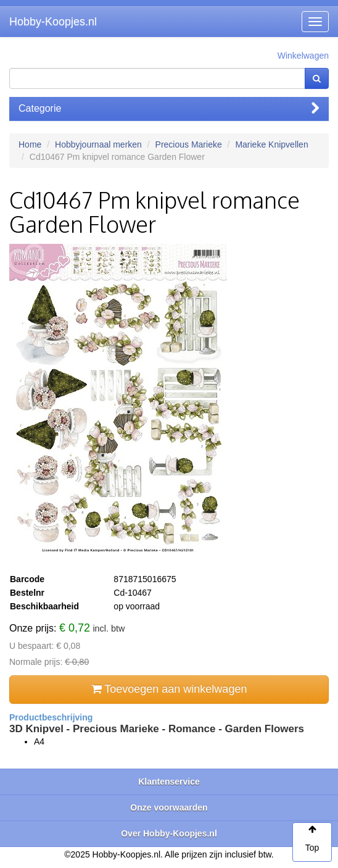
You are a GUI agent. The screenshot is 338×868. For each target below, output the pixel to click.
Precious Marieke (189, 144)
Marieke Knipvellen (271, 144)
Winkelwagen (303, 56)
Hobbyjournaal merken (98, 144)
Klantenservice (169, 782)
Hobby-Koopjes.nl (53, 22)
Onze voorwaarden (169, 807)
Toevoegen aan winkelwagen (169, 689)
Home (30, 144)
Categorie (169, 108)
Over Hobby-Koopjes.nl (169, 833)
